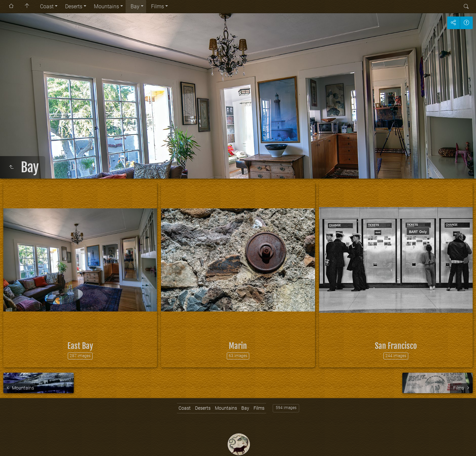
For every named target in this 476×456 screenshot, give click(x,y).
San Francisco (396, 346)
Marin (238, 346)
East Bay (80, 346)
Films (158, 6)
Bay (135, 6)
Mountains (106, 6)
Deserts (74, 6)
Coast (47, 6)
